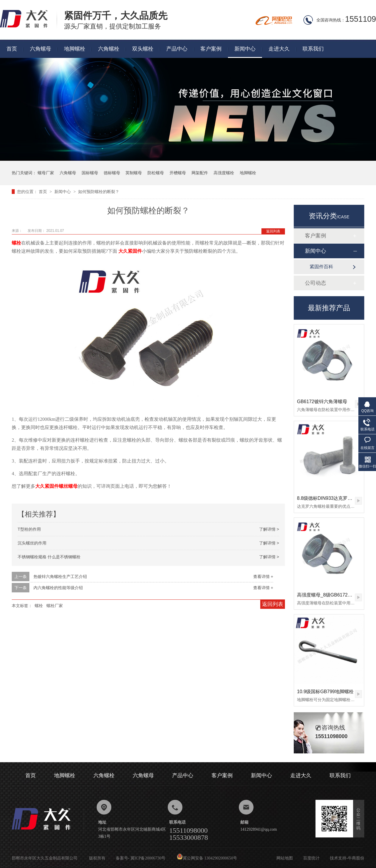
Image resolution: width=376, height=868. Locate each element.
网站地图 (285, 858)
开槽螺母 (178, 173)
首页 (12, 49)
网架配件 (200, 173)
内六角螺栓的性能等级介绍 (58, 588)
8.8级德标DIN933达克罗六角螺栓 (332, 498)
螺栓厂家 (55, 606)
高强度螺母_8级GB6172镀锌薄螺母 (334, 595)
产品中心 (177, 49)
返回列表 (273, 231)
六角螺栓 (109, 49)
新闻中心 (245, 49)
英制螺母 (134, 173)
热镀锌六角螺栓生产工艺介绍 (60, 577)
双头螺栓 (143, 49)
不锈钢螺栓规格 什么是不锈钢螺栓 (49, 557)
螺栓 (39, 606)
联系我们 (313, 49)
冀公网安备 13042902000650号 (207, 858)
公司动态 (315, 283)
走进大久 (279, 49)
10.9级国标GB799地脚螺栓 (325, 692)
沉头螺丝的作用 (32, 543)
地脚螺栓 (75, 49)
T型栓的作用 (29, 529)
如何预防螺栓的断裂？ (99, 192)
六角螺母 (41, 49)
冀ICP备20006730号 (148, 858)
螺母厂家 (46, 173)
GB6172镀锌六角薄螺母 (322, 402)
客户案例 (211, 49)
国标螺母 (90, 173)
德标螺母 (112, 173)
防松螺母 (156, 173)
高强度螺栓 (224, 173)
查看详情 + (263, 577)
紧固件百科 (321, 267)
